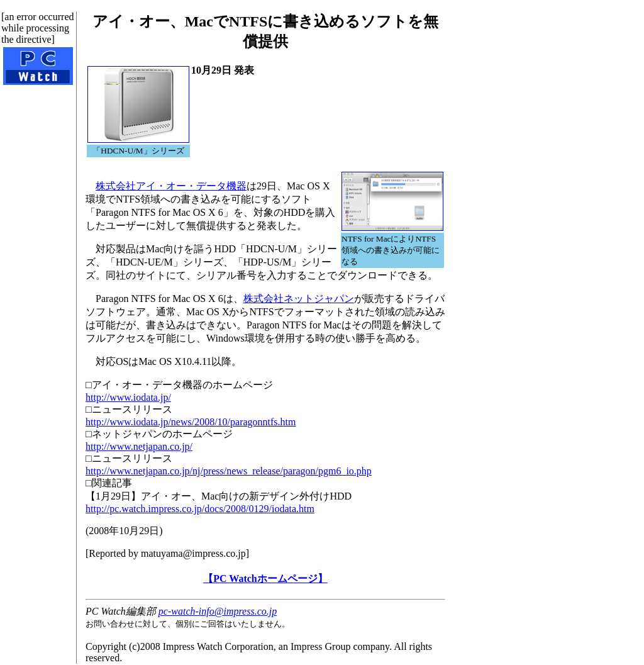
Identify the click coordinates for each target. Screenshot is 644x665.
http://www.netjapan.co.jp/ (139, 446)
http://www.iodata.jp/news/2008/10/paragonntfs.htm (191, 422)
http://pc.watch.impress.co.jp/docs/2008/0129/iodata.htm (200, 509)
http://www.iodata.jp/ (128, 397)
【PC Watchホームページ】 (265, 578)
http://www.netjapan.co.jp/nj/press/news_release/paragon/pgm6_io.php (229, 471)
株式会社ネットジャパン (299, 299)
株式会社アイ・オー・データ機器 (171, 186)
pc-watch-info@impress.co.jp (218, 611)
